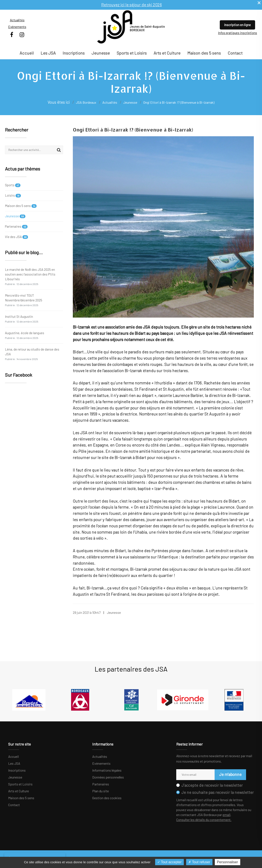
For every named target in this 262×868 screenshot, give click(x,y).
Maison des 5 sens (204, 53)
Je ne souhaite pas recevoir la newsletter (218, 792)
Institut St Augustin (22, 319)
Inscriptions (74, 53)
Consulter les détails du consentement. (204, 820)
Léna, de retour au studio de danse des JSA (32, 354)
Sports (13, 185)
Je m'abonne (230, 774)
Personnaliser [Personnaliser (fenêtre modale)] (228, 862)
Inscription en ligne (237, 25)
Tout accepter (169, 862)
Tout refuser (199, 862)
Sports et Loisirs (132, 53)
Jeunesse (101, 53)
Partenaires (16, 226)
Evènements (101, 763)
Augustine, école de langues (25, 335)
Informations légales (107, 770)
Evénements (17, 27)
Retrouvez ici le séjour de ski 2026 (132, 5)
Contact (235, 53)
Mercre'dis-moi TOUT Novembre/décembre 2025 (24, 300)
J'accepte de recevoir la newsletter (212, 785)
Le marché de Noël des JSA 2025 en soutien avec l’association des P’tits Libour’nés (30, 277)
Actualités (17, 20)
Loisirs (13, 195)
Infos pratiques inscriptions (238, 33)
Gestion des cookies (107, 798)
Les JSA (48, 53)
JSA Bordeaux (86, 102)
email (226, 815)
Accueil (27, 53)
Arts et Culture (167, 53)
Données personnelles (108, 777)
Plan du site (101, 791)
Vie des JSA (16, 237)
